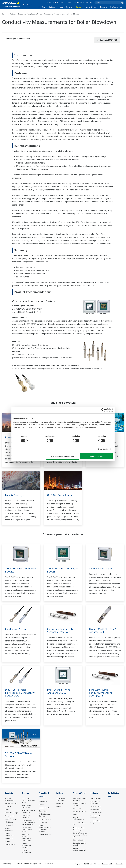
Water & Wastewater (9, 829)
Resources (22, 14)
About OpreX (78, 808)
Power (9, 437)
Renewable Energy (11, 813)
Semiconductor (10, 844)
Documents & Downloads (61, 799)
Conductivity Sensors (17, 629)
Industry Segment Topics (80, 804)
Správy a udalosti (53, 3)
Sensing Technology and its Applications (80, 834)
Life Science (43, 822)
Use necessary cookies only (63, 456)
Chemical (8, 806)
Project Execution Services (45, 815)
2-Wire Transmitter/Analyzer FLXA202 (21, 570)
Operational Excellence (26, 816)
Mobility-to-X (9, 838)
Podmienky (7, 864)
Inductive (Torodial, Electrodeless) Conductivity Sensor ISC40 (20, 693)
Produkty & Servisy (66, 7)
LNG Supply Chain (11, 803)
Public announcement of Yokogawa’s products (45, 828)
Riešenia (52, 7)
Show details (103, 449)
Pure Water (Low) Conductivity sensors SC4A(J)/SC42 (100, 693)
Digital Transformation (79, 819)
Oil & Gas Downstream (59, 495)
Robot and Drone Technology (79, 829)
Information (43, 802)
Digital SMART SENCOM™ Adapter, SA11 (103, 631)
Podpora (103, 7)
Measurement (44, 808)
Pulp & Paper (9, 822)
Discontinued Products (95, 817)
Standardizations (79, 840)
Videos (59, 806)
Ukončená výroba (45, 834)
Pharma (7, 841)
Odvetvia (42, 7)
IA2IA (75, 815)
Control (42, 805)
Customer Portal (96, 813)
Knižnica (79, 7)
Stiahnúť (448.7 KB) (107, 40)
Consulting (43, 811)
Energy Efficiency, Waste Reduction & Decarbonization (28, 822)
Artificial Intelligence (80, 823)
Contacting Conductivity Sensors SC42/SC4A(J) (60, 631)
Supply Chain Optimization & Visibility (27, 830)
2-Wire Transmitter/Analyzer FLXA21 (63, 570)
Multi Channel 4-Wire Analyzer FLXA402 (59, 691)
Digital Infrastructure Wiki (80, 849)
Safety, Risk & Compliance (27, 806)
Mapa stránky (50, 864)
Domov (5, 14)
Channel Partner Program (96, 822)
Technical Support (97, 798)
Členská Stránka (79, 3)
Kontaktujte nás (116, 7)
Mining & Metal (10, 816)
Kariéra (69, 3)
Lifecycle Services (45, 819)
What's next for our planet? (80, 799)
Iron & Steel (9, 825)
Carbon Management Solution (26, 846)
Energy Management (26, 852)
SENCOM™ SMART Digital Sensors (19, 755)
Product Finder (96, 810)
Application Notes (35, 14)
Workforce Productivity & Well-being (28, 800)
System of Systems (80, 811)
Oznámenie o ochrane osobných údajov (28, 864)
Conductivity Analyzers (101, 569)
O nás (62, 3)
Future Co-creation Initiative (80, 844)
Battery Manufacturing (10, 834)
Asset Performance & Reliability (28, 811)
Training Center (96, 806)
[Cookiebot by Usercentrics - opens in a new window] (103, 410)
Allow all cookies (96, 456)
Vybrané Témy (91, 7)
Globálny (89, 3)
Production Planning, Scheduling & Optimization (26, 837)
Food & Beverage (14, 495)
